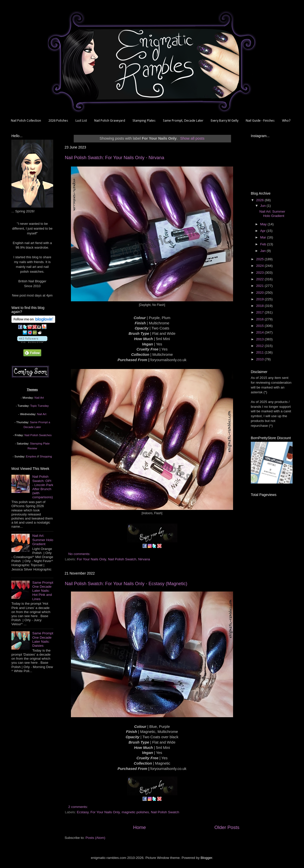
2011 (260, 352)
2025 (260, 259)
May (264, 224)
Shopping (46, 456)
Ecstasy (83, 812)
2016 (260, 319)
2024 (260, 266)
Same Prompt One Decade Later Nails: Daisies (43, 639)
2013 (260, 339)
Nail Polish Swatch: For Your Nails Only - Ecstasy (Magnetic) (126, 584)
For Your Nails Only (91, 559)
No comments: (80, 554)
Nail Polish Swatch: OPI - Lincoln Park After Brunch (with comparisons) (43, 487)
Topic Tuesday (39, 406)
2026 (260, 200)
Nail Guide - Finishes (260, 121)
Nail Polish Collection (26, 121)
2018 (260, 306)
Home (139, 827)
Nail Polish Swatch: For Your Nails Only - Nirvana (115, 158)
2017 (260, 312)
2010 (260, 359)
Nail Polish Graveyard (110, 121)
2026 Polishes (58, 121)
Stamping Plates (144, 121)
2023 (260, 273)
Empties (31, 456)
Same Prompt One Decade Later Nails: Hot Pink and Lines (43, 591)
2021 (260, 286)
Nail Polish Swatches (38, 435)
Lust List (81, 121)
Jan (263, 251)
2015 (260, 326)
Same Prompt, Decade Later (183, 121)
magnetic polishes (135, 812)
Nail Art (39, 398)
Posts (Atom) (96, 838)
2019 (260, 299)
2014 (260, 332)
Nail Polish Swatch (122, 559)
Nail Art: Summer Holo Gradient (43, 540)
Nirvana (144, 559)
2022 (260, 279)
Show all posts (192, 138)
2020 (260, 293)
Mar (264, 237)
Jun (263, 206)
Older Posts (227, 827)
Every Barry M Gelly (225, 121)
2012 (260, 346)
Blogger (206, 858)
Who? (286, 121)
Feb (264, 244)
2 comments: (79, 807)
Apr (263, 231)
